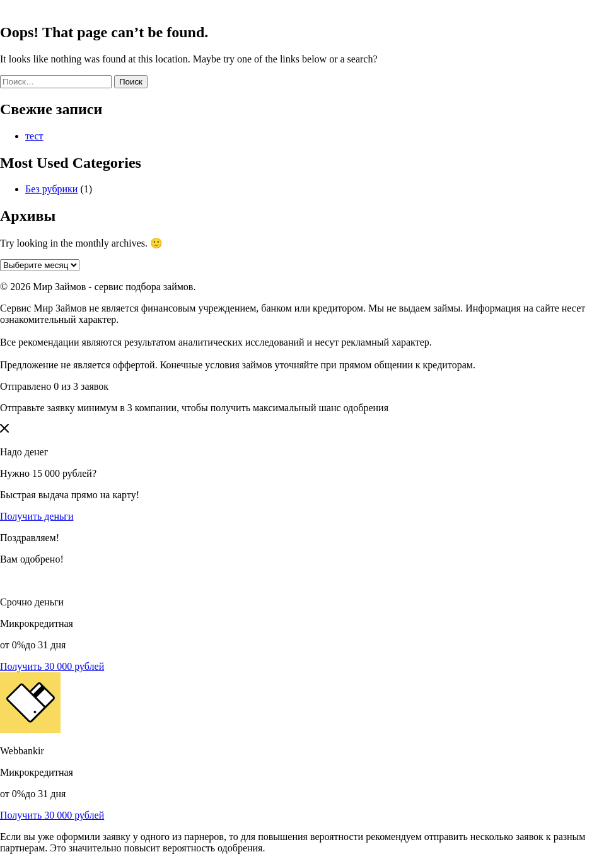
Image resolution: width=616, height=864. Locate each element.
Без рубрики (51, 189)
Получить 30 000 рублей (52, 666)
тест (34, 136)
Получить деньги (37, 516)
